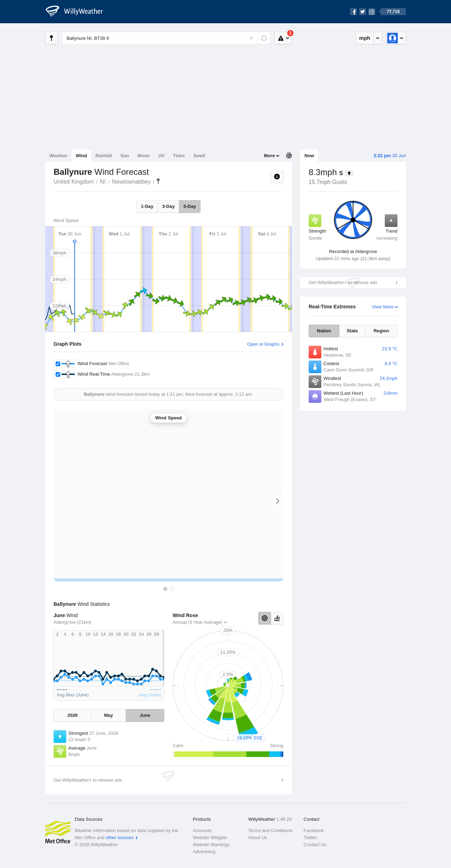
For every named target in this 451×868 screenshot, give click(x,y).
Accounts (202, 830)
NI (103, 182)
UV (161, 156)
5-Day (190, 206)
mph (365, 38)
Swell (199, 156)
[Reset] (252, 38)
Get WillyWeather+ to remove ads (343, 282)
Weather (58, 156)
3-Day (168, 206)
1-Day (147, 206)
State (352, 331)
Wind (81, 156)
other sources (120, 838)
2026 (72, 715)
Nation (324, 331)
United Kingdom (74, 182)
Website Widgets (210, 838)
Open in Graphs (263, 344)
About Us (257, 838)
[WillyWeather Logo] (78, 12)
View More (383, 307)
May (108, 715)
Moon (144, 156)
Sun (125, 156)
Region (381, 331)
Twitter (310, 838)
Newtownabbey (131, 182)
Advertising (204, 852)
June (145, 715)
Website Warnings (211, 845)
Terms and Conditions (270, 830)
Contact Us (315, 845)
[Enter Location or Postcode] (166, 38)
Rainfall (104, 156)
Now (309, 156)
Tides (179, 156)
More (269, 156)
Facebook (314, 830)
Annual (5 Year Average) (197, 622)
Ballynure (158, 181)
